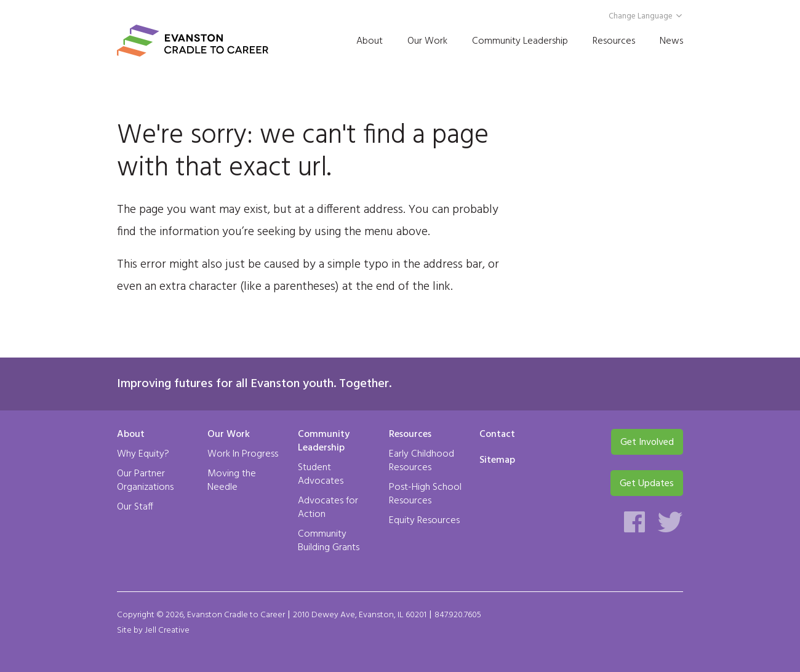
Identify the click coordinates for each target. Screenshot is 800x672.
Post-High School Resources (425, 494)
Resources (614, 41)
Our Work (427, 41)
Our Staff (135, 507)
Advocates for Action (328, 508)
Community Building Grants (329, 541)
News (671, 41)
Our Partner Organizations (145, 481)
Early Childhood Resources (422, 461)
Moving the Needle (232, 481)
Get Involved (647, 442)
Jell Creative (167, 630)
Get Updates (647, 484)
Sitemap (497, 461)
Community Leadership (520, 41)
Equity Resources (424, 521)
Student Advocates (321, 474)
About (370, 41)
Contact (497, 435)
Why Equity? (143, 454)
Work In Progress (243, 454)
